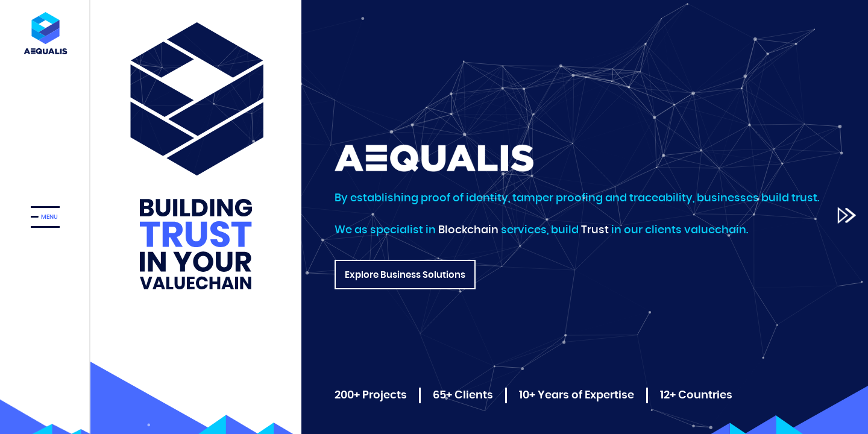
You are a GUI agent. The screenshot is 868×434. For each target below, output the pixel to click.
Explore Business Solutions (405, 280)
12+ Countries (696, 395)
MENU (49, 217)
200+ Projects (371, 395)
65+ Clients (463, 395)
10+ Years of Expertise (577, 395)
